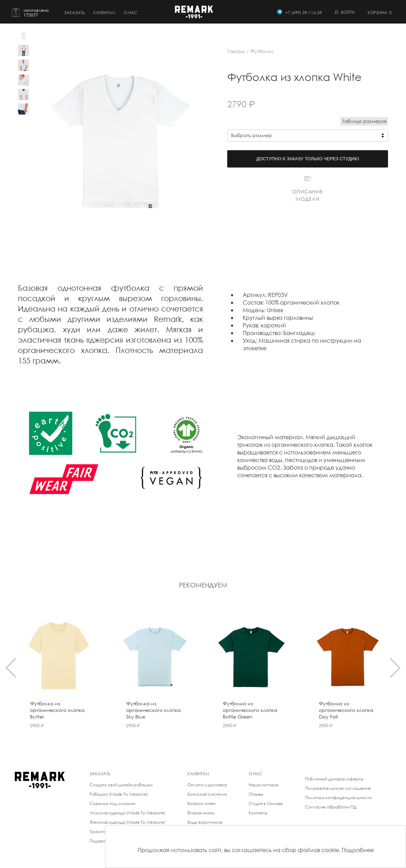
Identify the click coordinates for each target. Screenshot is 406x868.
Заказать (74, 13)
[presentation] (11, 668)
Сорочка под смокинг (113, 803)
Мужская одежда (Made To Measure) (127, 813)
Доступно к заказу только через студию (308, 159)
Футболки (262, 51)
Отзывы (256, 794)
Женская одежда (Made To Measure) (127, 822)
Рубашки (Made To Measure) (119, 794)
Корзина (380, 13)
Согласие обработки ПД (331, 807)
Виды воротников (205, 822)
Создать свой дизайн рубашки (121, 785)
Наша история (264, 785)
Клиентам (104, 13)
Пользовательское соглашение (338, 788)
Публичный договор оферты (334, 779)
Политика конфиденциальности (338, 798)
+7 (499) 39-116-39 (304, 13)
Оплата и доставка (207, 785)
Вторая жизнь (201, 813)
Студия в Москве (266, 803)
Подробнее (358, 850)
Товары (236, 51)
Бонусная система (207, 794)
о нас (131, 13)
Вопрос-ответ (202, 803)
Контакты (258, 813)
